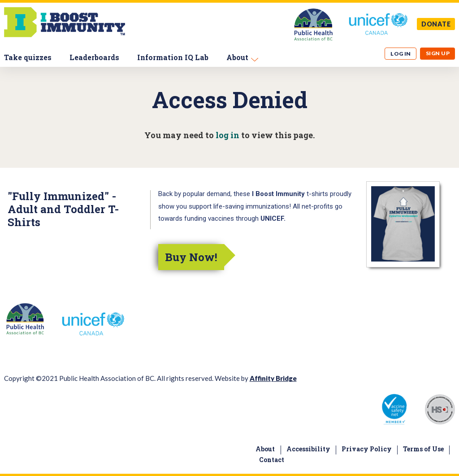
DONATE (436, 24)
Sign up (438, 53)
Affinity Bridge (273, 378)
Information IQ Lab (173, 57)
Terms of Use (423, 449)
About (237, 57)
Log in (401, 54)
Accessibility (308, 449)
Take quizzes (28, 57)
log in (227, 135)
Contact (272, 460)
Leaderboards (94, 57)
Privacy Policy (367, 449)
